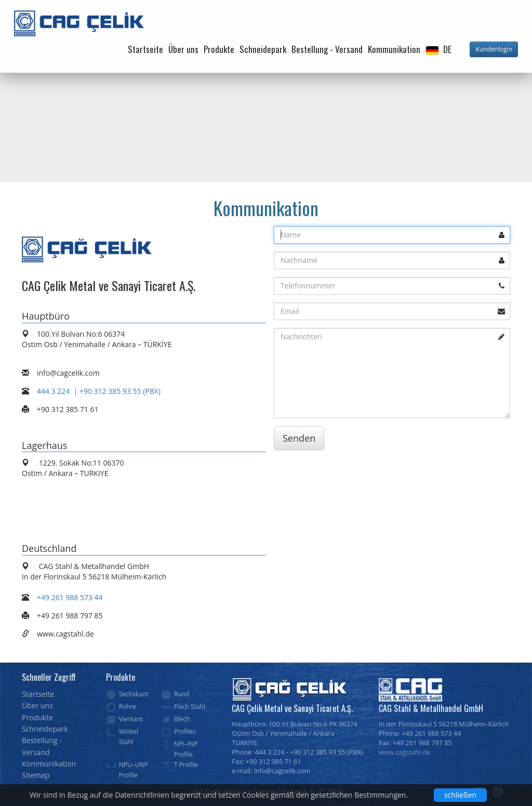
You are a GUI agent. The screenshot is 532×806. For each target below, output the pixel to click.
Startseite (145, 49)
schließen (460, 795)
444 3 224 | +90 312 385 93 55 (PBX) (99, 391)
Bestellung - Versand (327, 49)
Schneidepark (263, 49)
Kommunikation (394, 49)
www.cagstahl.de (404, 752)
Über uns (183, 49)
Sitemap (36, 775)
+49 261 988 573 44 (70, 597)
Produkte (219, 49)
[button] (438, 49)
